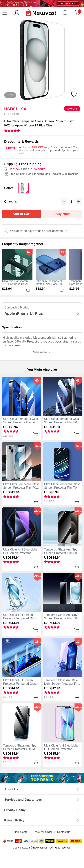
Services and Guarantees (23, 800)
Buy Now (62, 214)
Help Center (21, 832)
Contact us (64, 832)
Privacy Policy (15, 810)
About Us (11, 789)
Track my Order (43, 832)
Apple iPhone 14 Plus (24, 313)
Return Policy (14, 820)
